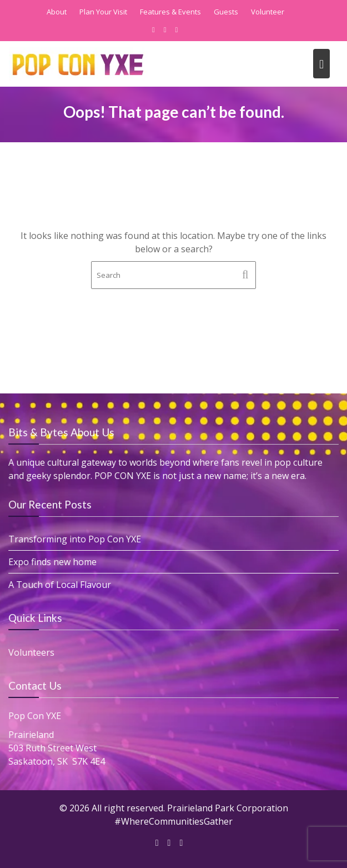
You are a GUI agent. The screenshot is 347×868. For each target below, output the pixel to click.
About (57, 12)
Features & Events (170, 12)
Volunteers (33, 652)
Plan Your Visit (103, 12)
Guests (226, 12)
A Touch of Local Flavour (61, 584)
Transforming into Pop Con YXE (76, 539)
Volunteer (268, 12)
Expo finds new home (54, 562)
